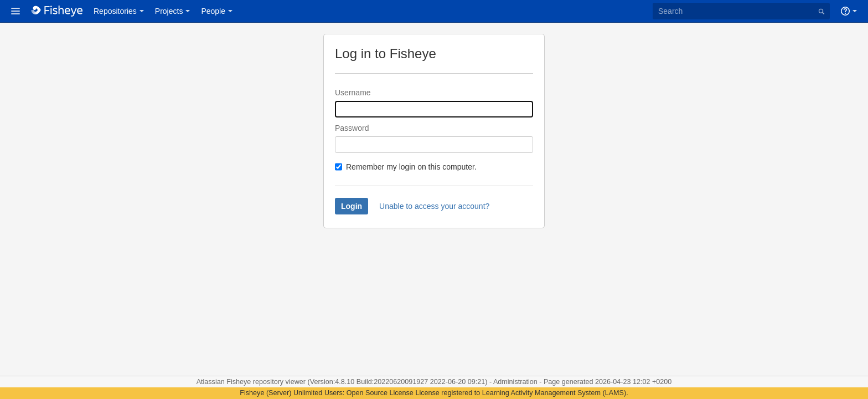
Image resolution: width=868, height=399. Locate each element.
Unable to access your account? (434, 206)
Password (352, 128)
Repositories (115, 11)
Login (352, 206)
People (213, 11)
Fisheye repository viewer (267, 382)
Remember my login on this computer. (411, 167)
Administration (515, 382)
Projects (169, 11)
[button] (15, 11)
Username (353, 93)
